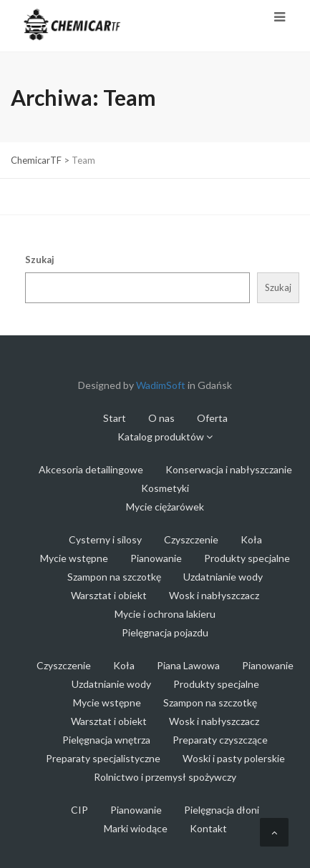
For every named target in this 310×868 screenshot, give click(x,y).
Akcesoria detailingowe (91, 469)
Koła (251, 539)
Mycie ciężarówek (165, 507)
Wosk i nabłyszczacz (214, 595)
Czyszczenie (191, 539)
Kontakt (208, 828)
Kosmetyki (165, 488)
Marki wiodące (136, 828)
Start (115, 418)
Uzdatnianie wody (223, 577)
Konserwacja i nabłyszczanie (229, 469)
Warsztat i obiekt (109, 595)
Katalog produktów (165, 437)
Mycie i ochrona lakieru (165, 614)
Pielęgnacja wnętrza (106, 740)
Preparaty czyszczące (220, 740)
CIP (79, 810)
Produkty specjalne (247, 558)
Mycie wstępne (74, 558)
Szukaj (40, 260)
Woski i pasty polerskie (234, 758)
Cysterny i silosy (105, 539)
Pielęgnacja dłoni (222, 810)
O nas (161, 418)
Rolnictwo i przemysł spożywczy (165, 777)
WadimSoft (161, 385)
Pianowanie (156, 558)
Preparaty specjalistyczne (103, 758)
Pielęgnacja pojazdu (165, 632)
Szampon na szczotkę (114, 577)
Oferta (212, 418)
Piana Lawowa (188, 665)
